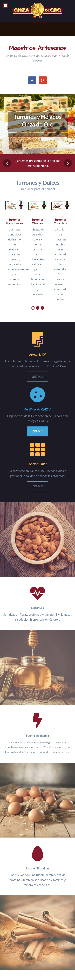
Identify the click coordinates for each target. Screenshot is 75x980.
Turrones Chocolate (60, 221)
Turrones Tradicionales (14, 221)
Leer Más (37, 377)
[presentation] (7, 163)
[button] (33, 308)
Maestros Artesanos (37, 48)
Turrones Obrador (37, 221)
